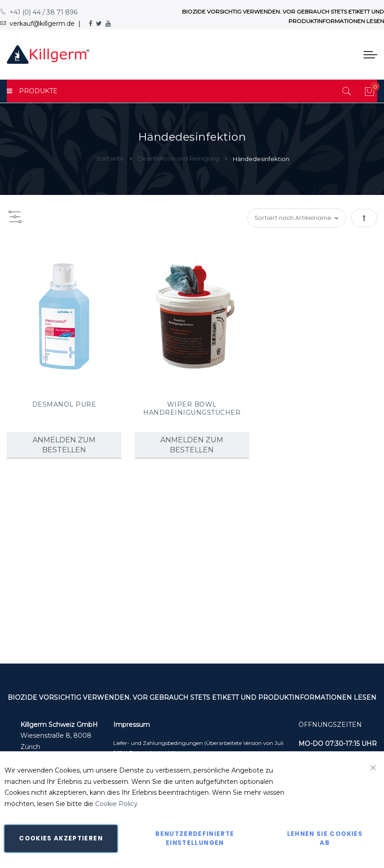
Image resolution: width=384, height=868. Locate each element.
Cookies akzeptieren (61, 838)
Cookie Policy (116, 804)
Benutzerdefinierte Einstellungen (195, 838)
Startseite (110, 158)
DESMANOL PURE (64, 404)
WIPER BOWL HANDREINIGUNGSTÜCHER (192, 408)
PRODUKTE (32, 91)
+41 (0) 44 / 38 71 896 (39, 12)
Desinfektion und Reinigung (179, 158)
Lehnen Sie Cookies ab (325, 838)
